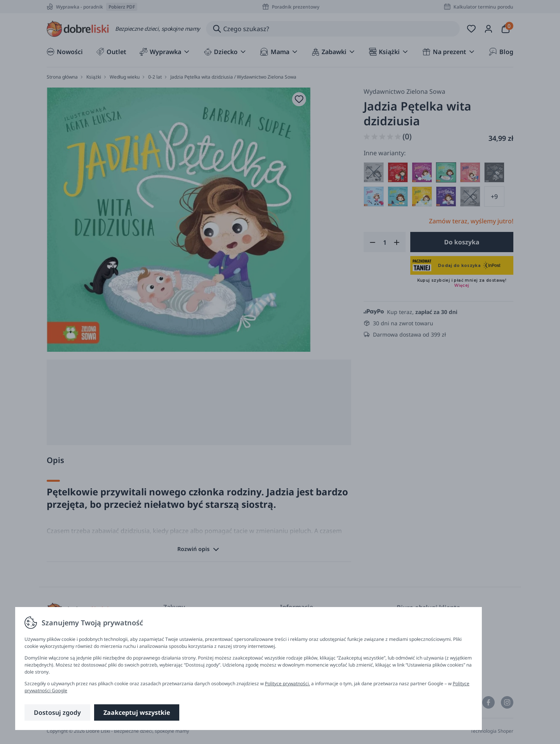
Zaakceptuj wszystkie (137, 712)
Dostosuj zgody (57, 712)
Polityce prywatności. (287, 683)
